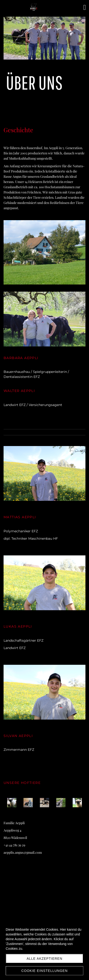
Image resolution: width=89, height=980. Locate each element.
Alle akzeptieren (44, 959)
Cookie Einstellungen (44, 971)
